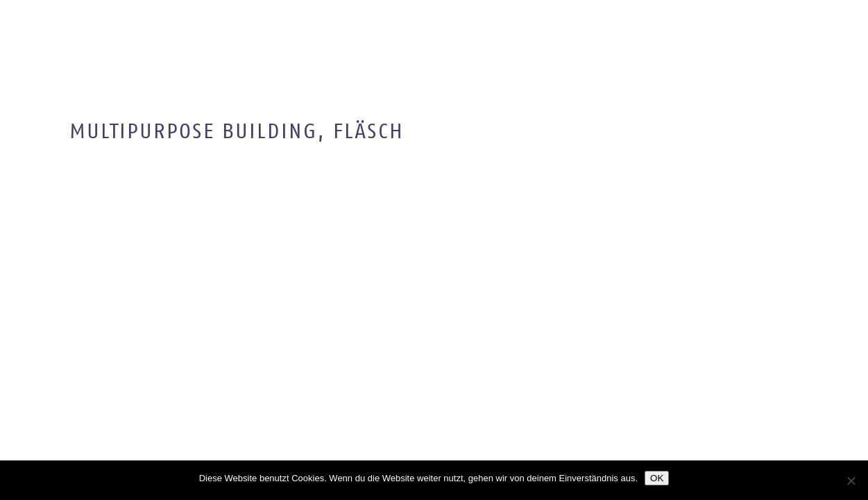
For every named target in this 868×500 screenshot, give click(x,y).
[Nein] (851, 481)
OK (657, 478)
